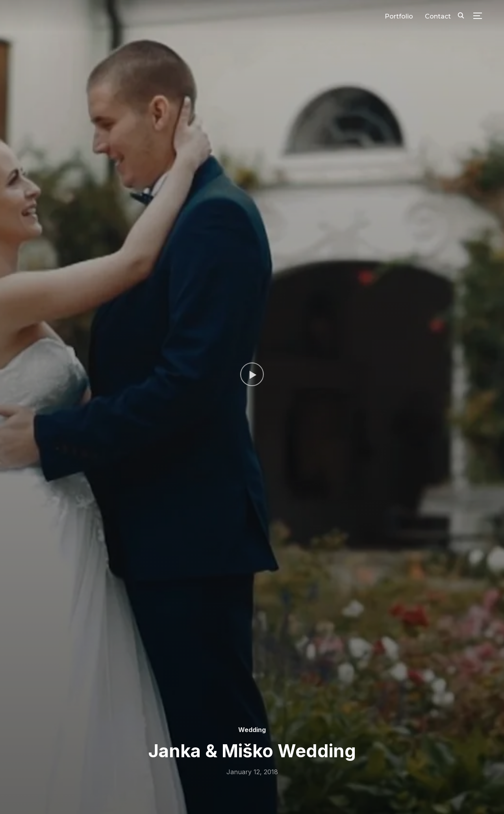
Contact (438, 16)
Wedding (252, 730)
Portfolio (399, 16)
